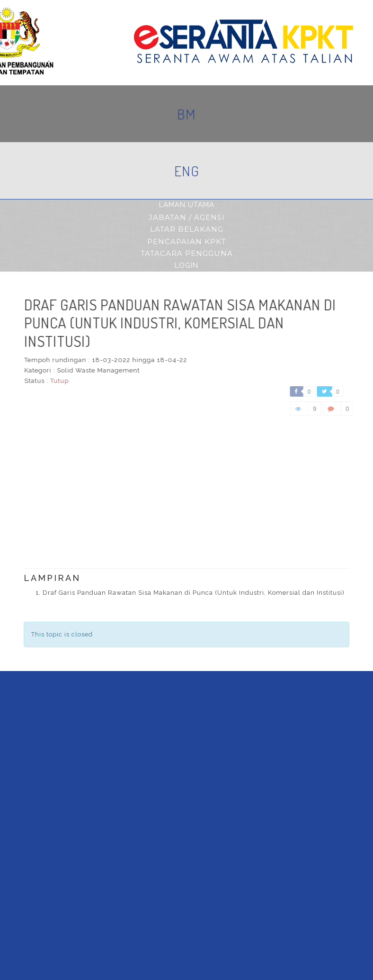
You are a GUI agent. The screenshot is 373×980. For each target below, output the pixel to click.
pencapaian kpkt (187, 241)
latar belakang (187, 229)
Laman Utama (187, 205)
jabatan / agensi (187, 217)
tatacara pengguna (187, 253)
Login (186, 265)
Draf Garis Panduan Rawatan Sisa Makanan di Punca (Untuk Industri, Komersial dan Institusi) (194, 593)
